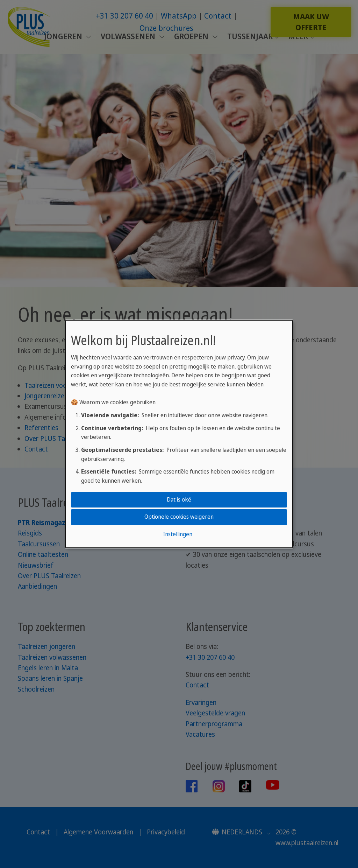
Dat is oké (179, 499)
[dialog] (179, 434)
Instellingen (178, 534)
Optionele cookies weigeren (179, 517)
